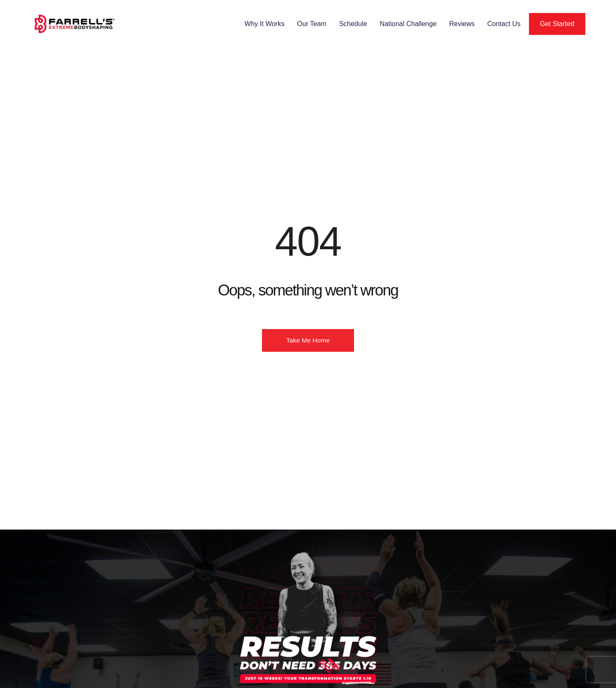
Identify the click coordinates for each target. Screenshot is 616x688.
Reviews (462, 24)
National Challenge (408, 24)
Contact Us (504, 24)
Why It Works (265, 24)
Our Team (312, 24)
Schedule (353, 24)
